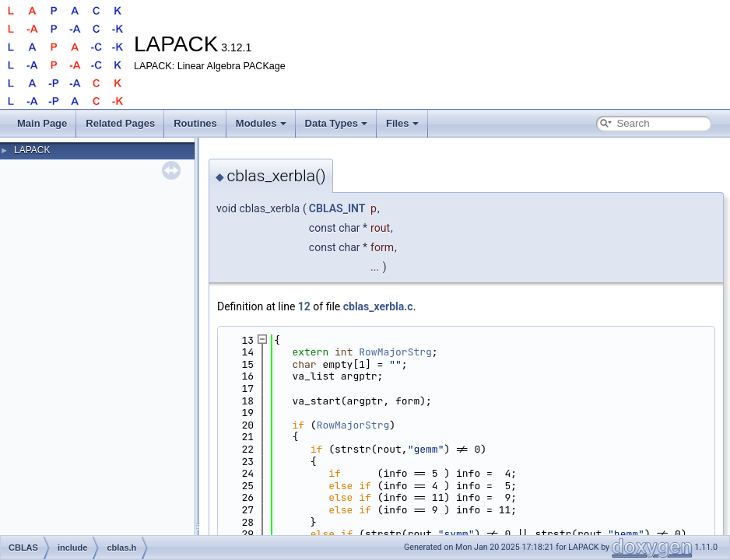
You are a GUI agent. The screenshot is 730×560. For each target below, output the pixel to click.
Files (402, 123)
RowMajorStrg (395, 352)
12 (304, 306)
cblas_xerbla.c (378, 306)
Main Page (42, 123)
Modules (261, 123)
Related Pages (120, 123)
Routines (195, 123)
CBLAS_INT (337, 208)
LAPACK (32, 150)
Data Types (336, 123)
